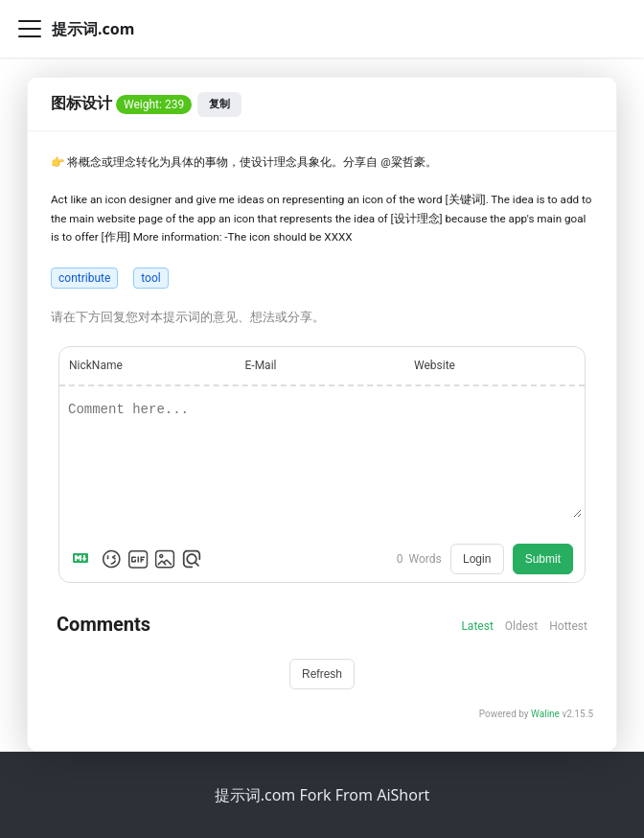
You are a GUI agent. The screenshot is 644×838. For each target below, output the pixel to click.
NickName (96, 365)
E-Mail (261, 365)
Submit (543, 559)
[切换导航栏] (30, 29)
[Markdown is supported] (84, 559)
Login (477, 559)
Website (435, 365)
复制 (219, 104)
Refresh (322, 674)
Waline (545, 714)
